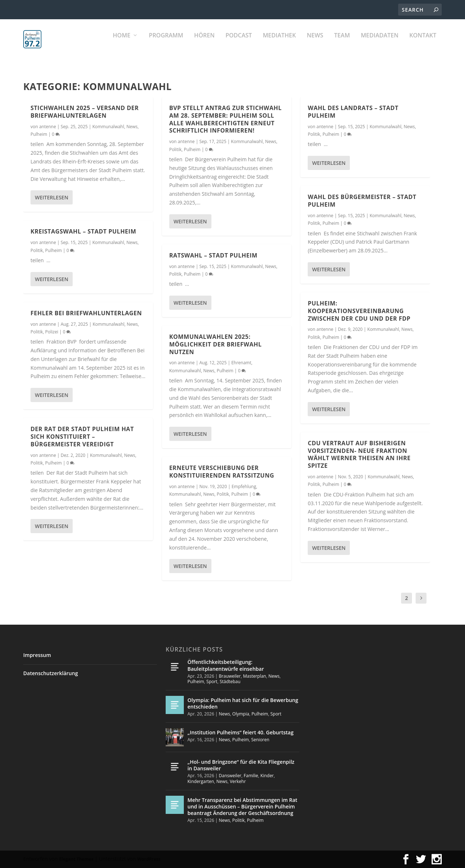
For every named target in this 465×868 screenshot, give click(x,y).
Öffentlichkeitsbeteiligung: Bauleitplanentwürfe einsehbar (226, 665)
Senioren (260, 740)
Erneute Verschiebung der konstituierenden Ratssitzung (222, 472)
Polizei (52, 331)
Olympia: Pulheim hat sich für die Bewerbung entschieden (243, 703)
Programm (166, 44)
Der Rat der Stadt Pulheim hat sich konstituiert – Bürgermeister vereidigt (82, 437)
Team (342, 44)
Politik (37, 250)
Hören (204, 44)
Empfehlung (244, 486)
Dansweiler (230, 776)
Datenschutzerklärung (50, 673)
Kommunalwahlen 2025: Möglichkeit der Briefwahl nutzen (216, 344)
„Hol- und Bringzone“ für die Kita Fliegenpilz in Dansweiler (241, 765)
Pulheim (39, 134)
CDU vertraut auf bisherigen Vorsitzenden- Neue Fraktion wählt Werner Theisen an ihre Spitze (359, 454)
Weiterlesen (52, 197)
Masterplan (255, 676)
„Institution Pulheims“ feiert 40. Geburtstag (240, 732)
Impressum (37, 655)
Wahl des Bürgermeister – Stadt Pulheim (362, 201)
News (315, 44)
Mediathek (279, 44)
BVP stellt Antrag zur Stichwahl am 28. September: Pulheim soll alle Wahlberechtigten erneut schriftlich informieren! (226, 119)
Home (122, 44)
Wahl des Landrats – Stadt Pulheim (353, 112)
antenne (48, 126)
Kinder (267, 776)
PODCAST (239, 44)
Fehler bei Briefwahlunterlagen (86, 313)
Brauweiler (230, 676)
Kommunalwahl (108, 126)
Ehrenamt (241, 363)
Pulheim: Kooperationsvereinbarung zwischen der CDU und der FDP (359, 311)
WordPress (149, 859)
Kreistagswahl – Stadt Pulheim (83, 231)
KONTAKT (423, 44)
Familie (251, 776)
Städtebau (230, 682)
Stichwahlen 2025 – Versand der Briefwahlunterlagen (85, 111)
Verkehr (238, 781)
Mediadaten (380, 44)
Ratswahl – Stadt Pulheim (213, 255)
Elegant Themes (76, 859)
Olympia (241, 714)
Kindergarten (201, 781)
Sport (212, 682)
